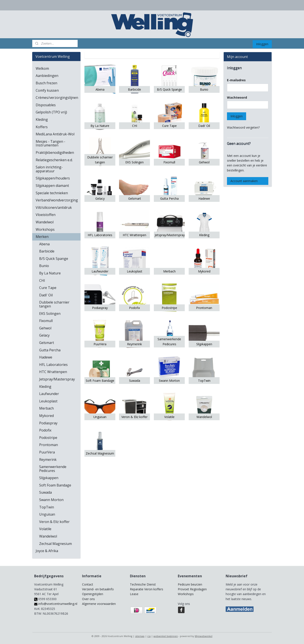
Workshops (45, 229)
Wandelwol (45, 222)
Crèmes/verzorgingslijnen (57, 98)
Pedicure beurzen (190, 584)
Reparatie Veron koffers (147, 589)
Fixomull (46, 321)
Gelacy (44, 335)
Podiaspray (48, 423)
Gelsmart (47, 343)
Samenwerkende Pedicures (53, 469)
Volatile (45, 529)
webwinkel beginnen (166, 636)
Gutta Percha (50, 350)
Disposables (46, 105)
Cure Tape (48, 288)
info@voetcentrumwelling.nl (56, 604)
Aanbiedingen (47, 76)
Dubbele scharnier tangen (54, 304)
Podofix (45, 430)
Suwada (45, 492)
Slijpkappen (49, 478)
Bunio (44, 266)
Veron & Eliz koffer (54, 522)
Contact (88, 584)
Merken (42, 237)
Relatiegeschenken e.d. (54, 160)
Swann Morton (51, 500)
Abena (44, 244)
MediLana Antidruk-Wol (55, 134)
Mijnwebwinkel (204, 636)
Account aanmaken (244, 181)
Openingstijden (93, 594)
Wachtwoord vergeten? (243, 127)
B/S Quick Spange (54, 259)
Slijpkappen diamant (52, 186)
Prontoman (49, 445)
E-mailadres (236, 80)
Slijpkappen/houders (53, 178)
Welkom (42, 68)
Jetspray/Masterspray (57, 379)
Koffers (42, 127)
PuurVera (47, 452)
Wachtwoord (237, 97)
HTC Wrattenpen (53, 372)
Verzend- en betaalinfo (98, 589)
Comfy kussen (47, 90)
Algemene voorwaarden (99, 604)
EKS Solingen (50, 314)
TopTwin (47, 507)
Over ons (88, 599)
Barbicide (47, 251)
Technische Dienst (143, 584)
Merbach (46, 408)
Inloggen (262, 44)
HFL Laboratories (53, 365)
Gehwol (45, 328)
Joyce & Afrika (47, 551)
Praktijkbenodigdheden (55, 153)
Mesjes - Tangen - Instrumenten (50, 143)
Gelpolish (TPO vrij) (51, 112)
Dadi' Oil (46, 295)
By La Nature (50, 273)
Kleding (42, 120)
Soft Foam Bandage (55, 485)
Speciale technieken (52, 193)
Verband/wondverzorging (57, 200)
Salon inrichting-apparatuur (49, 169)
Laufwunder (49, 394)
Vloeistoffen (46, 215)
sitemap (140, 636)
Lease (134, 594)
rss (149, 636)
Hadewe (46, 357)
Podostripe (48, 438)
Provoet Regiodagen (192, 589)
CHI (42, 281)
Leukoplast (48, 401)
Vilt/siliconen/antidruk (54, 207)
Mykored (46, 416)
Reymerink (48, 460)
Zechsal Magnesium (55, 544)
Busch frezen (46, 83)
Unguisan (47, 514)
